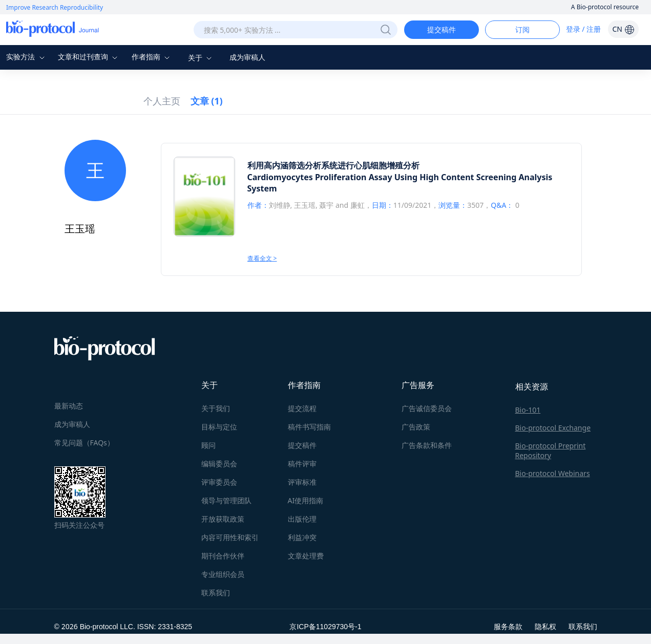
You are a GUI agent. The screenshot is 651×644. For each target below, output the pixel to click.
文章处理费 (306, 556)
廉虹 (358, 205)
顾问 (208, 445)
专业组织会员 (223, 574)
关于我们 (216, 408)
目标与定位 (219, 427)
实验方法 (27, 57)
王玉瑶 (305, 205)
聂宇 (326, 205)
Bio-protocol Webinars (553, 473)
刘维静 (280, 205)
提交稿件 (442, 29)
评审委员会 (219, 482)
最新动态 (69, 406)
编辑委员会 (219, 464)
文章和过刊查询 (89, 57)
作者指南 (152, 57)
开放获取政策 (223, 519)
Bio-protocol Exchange (553, 428)
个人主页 (162, 101)
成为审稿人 (247, 57)
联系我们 (216, 593)
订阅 (522, 29)
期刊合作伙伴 (223, 556)
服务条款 (508, 626)
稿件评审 (302, 464)
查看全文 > (262, 258)
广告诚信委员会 (427, 408)
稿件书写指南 (309, 427)
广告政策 (416, 427)
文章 (207, 101)
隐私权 (545, 626)
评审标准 (302, 482)
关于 (201, 58)
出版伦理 (302, 519)
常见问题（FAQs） (84, 443)
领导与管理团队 (226, 500)
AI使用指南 (306, 500)
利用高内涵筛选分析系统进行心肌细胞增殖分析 (333, 165)
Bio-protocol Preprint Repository (551, 450)
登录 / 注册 (584, 29)
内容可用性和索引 (230, 537)
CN (623, 29)
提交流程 (302, 408)
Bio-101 (528, 410)
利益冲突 (302, 537)
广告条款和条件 (427, 445)
